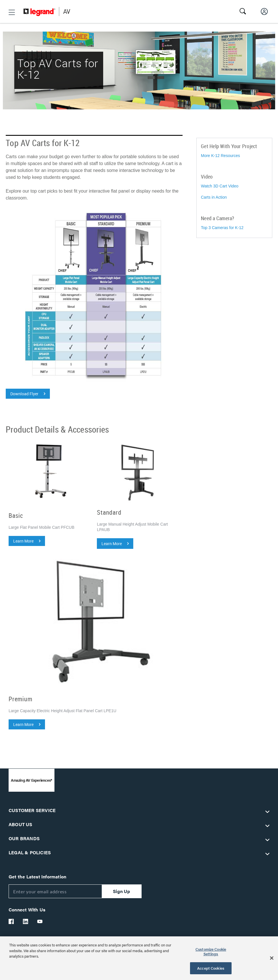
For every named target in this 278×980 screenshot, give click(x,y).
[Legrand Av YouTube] (40, 921)
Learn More (23, 541)
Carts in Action (214, 197)
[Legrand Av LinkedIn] (26, 921)
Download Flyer (24, 394)
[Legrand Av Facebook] (11, 921)
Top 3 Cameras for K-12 (222, 228)
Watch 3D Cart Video (220, 186)
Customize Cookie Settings (211, 951)
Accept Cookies (211, 968)
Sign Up (122, 891)
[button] (12, 12)
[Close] (272, 958)
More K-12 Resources (220, 156)
